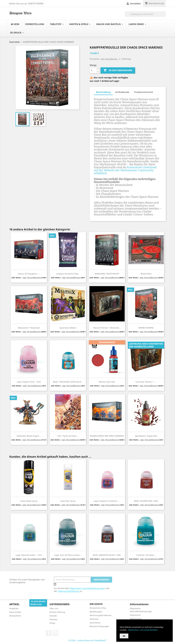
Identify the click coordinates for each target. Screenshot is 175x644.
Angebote (14, 608)
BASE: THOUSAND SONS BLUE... (68, 382)
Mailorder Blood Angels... (29, 436)
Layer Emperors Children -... (107, 501)
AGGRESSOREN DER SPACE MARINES (107, 436)
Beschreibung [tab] (103, 92)
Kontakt (53, 616)
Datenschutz (136, 619)
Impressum (135, 615)
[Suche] (145, 14)
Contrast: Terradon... (146, 555)
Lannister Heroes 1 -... (146, 382)
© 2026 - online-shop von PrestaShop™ (87, 640)
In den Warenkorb (118, 70)
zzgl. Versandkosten (109, 59)
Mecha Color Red (107, 382)
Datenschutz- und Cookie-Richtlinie (143, 630)
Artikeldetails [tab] (122, 92)
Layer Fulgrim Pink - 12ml (29, 382)
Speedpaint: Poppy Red (146, 436)
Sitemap (53, 619)
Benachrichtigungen (99, 626)
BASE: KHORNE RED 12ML (146, 501)
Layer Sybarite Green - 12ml (29, 555)
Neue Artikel (15, 612)
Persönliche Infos (98, 608)
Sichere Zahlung (57, 612)
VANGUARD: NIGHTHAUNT (107, 274)
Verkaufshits (15, 616)
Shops (52, 623)
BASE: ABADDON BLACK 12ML (107, 555)
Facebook (49, 633)
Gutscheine (95, 623)
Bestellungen (96, 612)
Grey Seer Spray (68, 501)
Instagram (55, 633)
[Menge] (93, 70)
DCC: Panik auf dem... (68, 436)
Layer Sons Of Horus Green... (68, 555)
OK (124, 636)
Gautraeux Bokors (68, 328)
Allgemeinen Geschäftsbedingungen (87, 588)
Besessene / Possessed (29, 328)
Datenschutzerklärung (68, 591)
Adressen (94, 619)
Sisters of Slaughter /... (29, 274)
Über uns (54, 608)
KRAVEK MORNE (146, 328)
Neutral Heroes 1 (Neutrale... (107, 328)
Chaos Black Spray (29, 501)
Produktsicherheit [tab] (144, 92)
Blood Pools (146, 274)
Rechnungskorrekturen (101, 615)
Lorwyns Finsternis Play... (68, 274)
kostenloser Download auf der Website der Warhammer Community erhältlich (125, 170)
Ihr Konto (96, 604)
